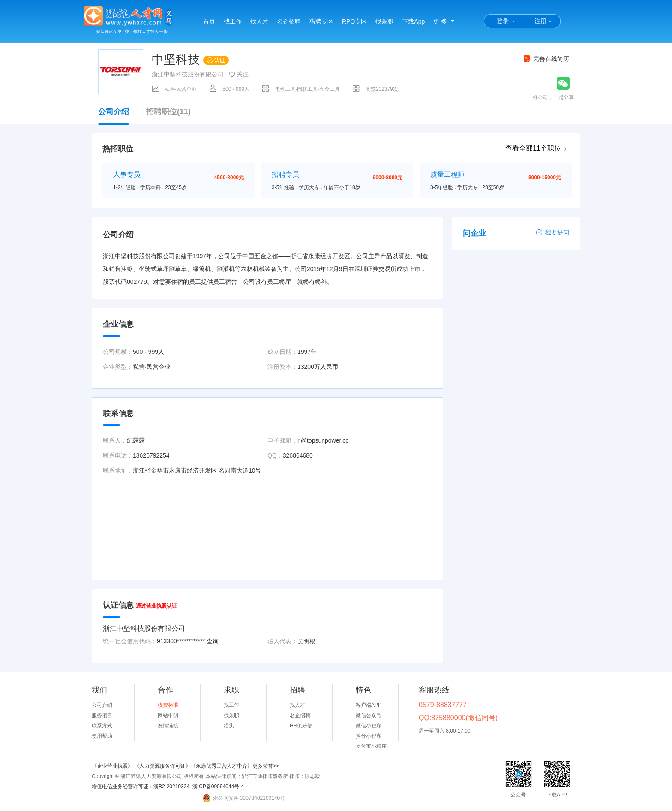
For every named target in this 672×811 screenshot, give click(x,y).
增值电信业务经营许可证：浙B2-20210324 (141, 787)
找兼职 (384, 21)
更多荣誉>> (266, 766)
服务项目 (102, 715)
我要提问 (552, 232)
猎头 (229, 726)
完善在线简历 (546, 59)
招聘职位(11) (168, 112)
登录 (503, 21)
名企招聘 (289, 21)
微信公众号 (369, 715)
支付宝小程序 (371, 746)
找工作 (233, 21)
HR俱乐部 (301, 726)
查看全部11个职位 (533, 148)
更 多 (440, 21)
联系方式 (102, 726)
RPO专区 (354, 21)
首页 (209, 21)
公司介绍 (114, 116)
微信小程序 (369, 726)
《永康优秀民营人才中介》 (222, 766)
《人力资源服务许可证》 (162, 766)
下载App (413, 21)
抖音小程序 (369, 736)
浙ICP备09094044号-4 (218, 787)
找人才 (259, 21)
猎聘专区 (321, 21)
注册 (540, 21)
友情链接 (168, 726)
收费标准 (168, 705)
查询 (213, 641)
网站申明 (168, 715)
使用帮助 (102, 736)
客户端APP (369, 705)
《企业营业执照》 (113, 766)
